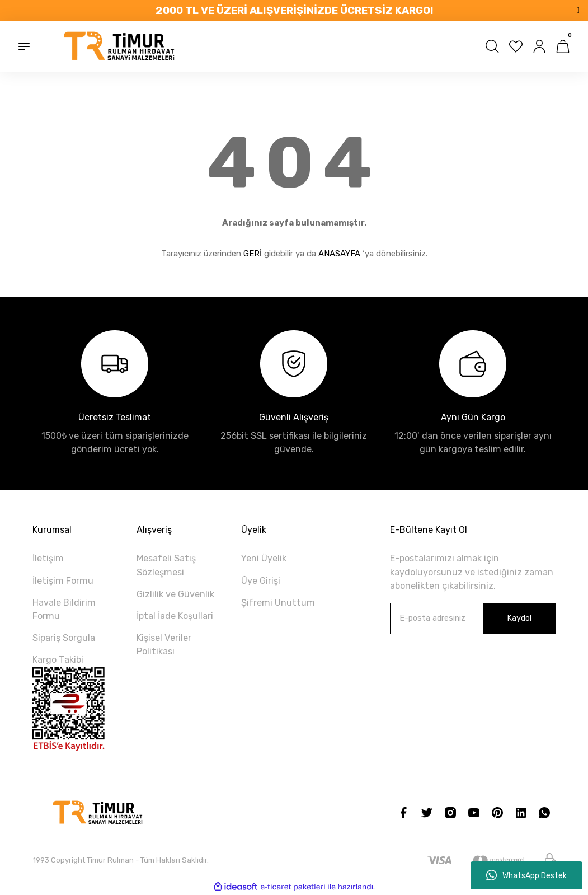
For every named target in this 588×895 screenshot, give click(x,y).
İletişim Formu (63, 581)
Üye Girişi (261, 581)
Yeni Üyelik (264, 558)
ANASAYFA (339, 254)
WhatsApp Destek (526, 875)
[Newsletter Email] (473, 618)
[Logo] (120, 46)
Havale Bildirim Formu (64, 609)
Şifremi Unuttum (278, 603)
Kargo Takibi (58, 660)
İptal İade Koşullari (175, 616)
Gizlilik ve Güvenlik (175, 594)
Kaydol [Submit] (519, 618)
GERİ (253, 254)
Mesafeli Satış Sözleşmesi (166, 565)
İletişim (48, 558)
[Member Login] (539, 46)
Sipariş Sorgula (64, 638)
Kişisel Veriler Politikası (164, 645)
